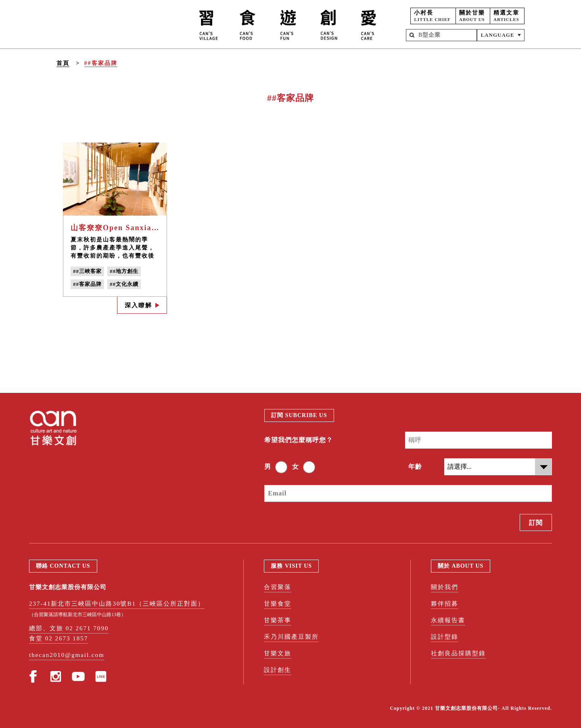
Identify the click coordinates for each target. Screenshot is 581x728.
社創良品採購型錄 (458, 653)
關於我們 (445, 587)
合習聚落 (278, 587)
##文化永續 (124, 284)
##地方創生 (124, 271)
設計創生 (278, 670)
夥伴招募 (445, 604)
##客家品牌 (101, 63)
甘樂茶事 (278, 620)
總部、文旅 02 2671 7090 (69, 628)
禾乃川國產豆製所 (291, 637)
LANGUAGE (497, 35)
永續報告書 (448, 620)
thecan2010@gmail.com (67, 655)
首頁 (63, 63)
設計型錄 (445, 637)
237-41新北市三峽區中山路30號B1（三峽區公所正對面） (117, 604)
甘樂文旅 (278, 653)
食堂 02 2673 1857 (59, 638)
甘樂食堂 (278, 604)
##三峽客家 (87, 271)
